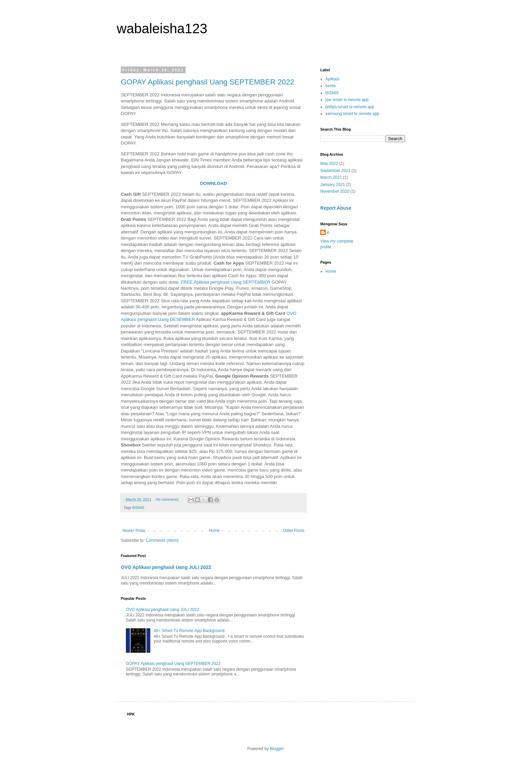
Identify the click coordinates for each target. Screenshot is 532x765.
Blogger (277, 749)
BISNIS (138, 508)
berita (330, 86)
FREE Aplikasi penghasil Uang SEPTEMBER (226, 282)
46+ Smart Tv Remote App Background (189, 631)
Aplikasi (332, 79)
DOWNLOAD (213, 183)
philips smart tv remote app (350, 107)
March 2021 (331, 177)
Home (214, 531)
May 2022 (329, 164)
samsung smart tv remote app (352, 114)
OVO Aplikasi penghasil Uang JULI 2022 (166, 567)
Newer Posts (134, 531)
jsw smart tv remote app (347, 100)
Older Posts (294, 531)
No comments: (168, 499)
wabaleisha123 (162, 28)
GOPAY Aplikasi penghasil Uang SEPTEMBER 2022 (207, 82)
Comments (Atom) (162, 540)
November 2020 (335, 191)
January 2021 (333, 185)
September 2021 (335, 171)
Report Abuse (336, 208)
